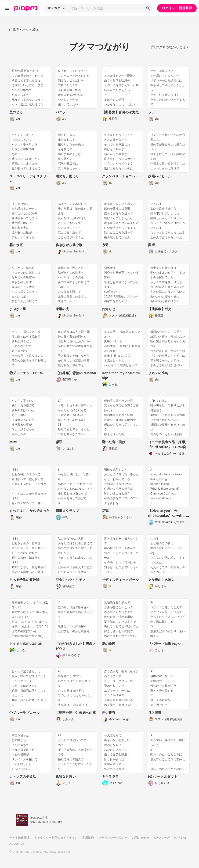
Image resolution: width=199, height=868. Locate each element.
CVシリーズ (162, 838)
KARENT (181, 838)
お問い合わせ (141, 838)
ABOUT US (17, 844)
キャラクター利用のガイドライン (56, 838)
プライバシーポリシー (113, 838)
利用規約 (88, 838)
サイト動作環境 (19, 838)
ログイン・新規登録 (177, 8)
